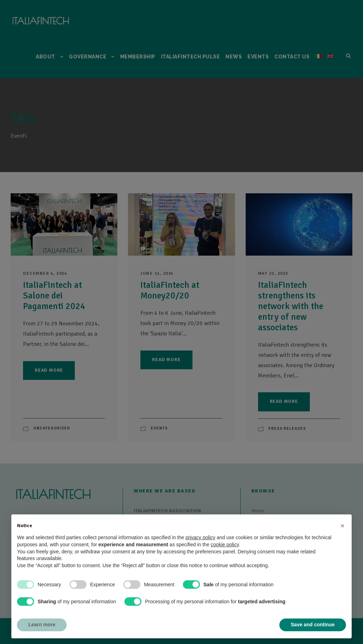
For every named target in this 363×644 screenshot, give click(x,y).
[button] (342, 526)
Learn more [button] (42, 625)
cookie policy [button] (225, 545)
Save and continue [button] (313, 625)
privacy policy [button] (200, 537)
